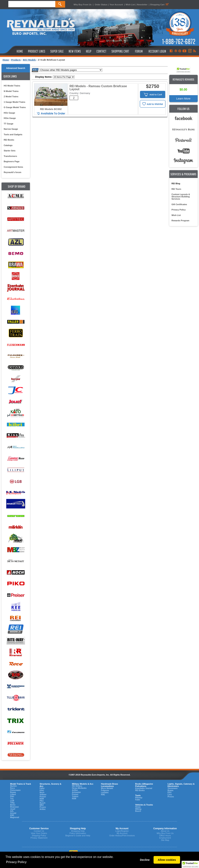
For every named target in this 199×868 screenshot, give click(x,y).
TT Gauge (9, 124)
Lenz (170, 795)
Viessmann (173, 788)
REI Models (29, 60)
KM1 (12, 815)
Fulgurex (105, 790)
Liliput (13, 794)
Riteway (139, 798)
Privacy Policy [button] (16, 862)
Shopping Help (78, 831)
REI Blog (176, 183)
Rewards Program (180, 221)
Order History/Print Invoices (122, 836)
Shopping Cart (160, 5)
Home (6, 60)
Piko (12, 796)
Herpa (138, 807)
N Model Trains (11, 91)
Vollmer (43, 795)
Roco (13, 788)
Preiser (43, 797)
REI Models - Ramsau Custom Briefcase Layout (98, 88)
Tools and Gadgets (13, 134)
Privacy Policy (179, 210)
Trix (12, 799)
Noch (42, 793)
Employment (165, 838)
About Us (165, 831)
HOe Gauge (9, 113)
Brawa (13, 792)
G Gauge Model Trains (15, 107)
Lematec (105, 793)
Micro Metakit (107, 788)
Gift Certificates (179, 204)
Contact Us (39, 831)
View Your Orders (39, 833)
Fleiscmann (15, 790)
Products (16, 60)
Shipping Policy (39, 836)
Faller (42, 788)
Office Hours (165, 836)
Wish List (130, 5)
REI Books (9, 140)
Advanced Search (16, 68)
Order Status (101, 5)
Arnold (13, 813)
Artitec (43, 809)
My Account (122, 833)
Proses (43, 807)
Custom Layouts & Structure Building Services (181, 197)
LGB (12, 801)
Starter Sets (10, 151)
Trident (75, 796)
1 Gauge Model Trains (15, 102)
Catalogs (8, 145)
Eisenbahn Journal (144, 788)
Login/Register (122, 831)
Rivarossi (14, 807)
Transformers (10, 156)
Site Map (165, 840)
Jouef (13, 809)
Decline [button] (145, 860)
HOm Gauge (10, 118)
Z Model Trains (11, 96)
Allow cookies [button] (167, 860)
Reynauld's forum (12, 172)
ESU (170, 793)
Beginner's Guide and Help (78, 836)
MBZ (42, 805)
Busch (43, 803)
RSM (42, 799)
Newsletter (142, 5)
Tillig (12, 803)
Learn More (183, 99)
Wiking (138, 809)
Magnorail (15, 817)
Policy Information (78, 833)
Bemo (13, 805)
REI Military (77, 786)
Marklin (14, 786)
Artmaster (76, 792)
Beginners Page (12, 161)
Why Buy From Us (83, 5)
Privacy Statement (39, 838)
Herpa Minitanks (79, 788)
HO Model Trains (12, 86)
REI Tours (176, 189)
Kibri (42, 790)
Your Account (116, 5)
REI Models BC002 (51, 109)
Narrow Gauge (11, 129)
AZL (12, 811)
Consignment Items (13, 167)
